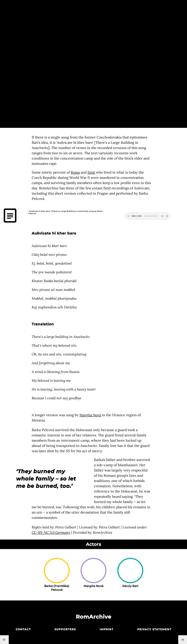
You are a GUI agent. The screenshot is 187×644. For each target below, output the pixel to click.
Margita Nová (90, 415)
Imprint (107, 629)
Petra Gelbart (48, 33)
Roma (75, 172)
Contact (23, 629)
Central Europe (93, 6)
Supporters (65, 629)
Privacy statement (154, 629)
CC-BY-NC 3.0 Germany (51, 532)
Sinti (91, 172)
